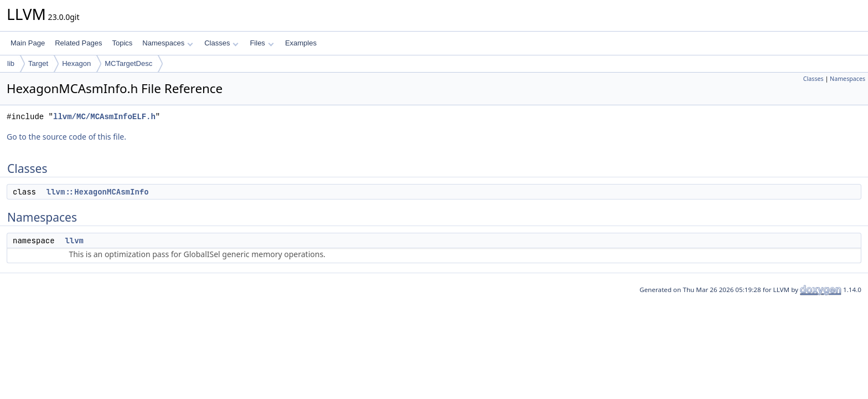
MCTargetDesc (128, 63)
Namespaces (167, 43)
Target (38, 63)
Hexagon (76, 63)
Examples (301, 43)
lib (11, 63)
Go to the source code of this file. (66, 137)
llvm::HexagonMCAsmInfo (98, 192)
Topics (122, 43)
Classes (221, 43)
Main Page (28, 43)
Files (262, 43)
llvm (74, 241)
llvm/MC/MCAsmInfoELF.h (104, 117)
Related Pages (78, 43)
